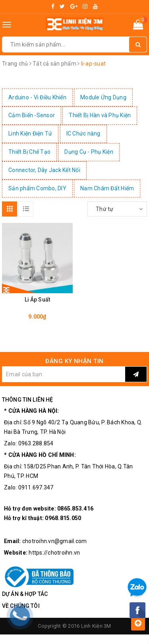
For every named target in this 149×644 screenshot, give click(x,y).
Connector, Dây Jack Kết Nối (44, 170)
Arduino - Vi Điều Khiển (37, 97)
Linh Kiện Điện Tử (30, 133)
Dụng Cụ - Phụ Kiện (89, 152)
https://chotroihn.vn (54, 553)
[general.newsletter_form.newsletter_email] (64, 374)
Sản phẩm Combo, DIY (37, 188)
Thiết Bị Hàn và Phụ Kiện (100, 115)
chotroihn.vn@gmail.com (55, 541)
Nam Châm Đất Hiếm (107, 188)
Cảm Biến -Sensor (32, 115)
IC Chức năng (83, 133)
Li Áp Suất (37, 300)
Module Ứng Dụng (103, 97)
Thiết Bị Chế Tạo (29, 152)
